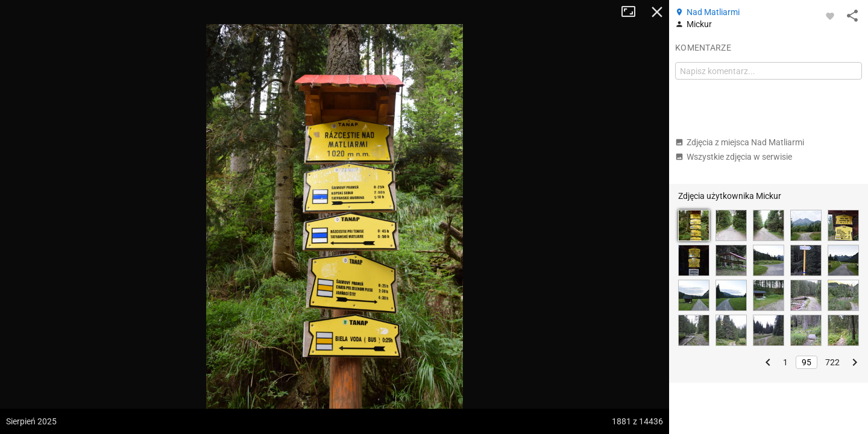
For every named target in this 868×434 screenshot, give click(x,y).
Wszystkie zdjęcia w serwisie (734, 157)
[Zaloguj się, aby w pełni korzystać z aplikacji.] (830, 16)
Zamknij (657, 12)
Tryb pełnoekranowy (633, 12)
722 (832, 362)
